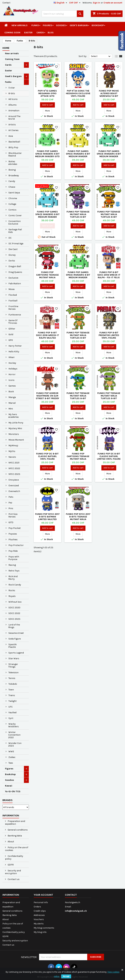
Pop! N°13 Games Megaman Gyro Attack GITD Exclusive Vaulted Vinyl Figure (47, 96)
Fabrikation (15, 284)
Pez (10, 503)
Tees (11, 763)
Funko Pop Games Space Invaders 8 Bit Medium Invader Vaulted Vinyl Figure (78, 276)
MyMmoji (13, 446)
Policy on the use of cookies (17, 849)
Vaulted (12, 712)
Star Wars (14, 658)
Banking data (14, 836)
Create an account (113, 3)
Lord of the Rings (14, 626)
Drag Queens (15, 272)
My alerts (39, 924)
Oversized (14, 486)
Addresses (39, 915)
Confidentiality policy (14, 857)
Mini (11, 409)
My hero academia (13, 416)
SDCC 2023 (14, 619)
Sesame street (16, 633)
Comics (12, 210)
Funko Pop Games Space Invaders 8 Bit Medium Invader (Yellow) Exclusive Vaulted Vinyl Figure (78, 156)
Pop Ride (13, 551)
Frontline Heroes (13, 308)
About (11, 842)
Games (12, 386)
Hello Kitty (14, 352)
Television (14, 673)
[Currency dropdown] (75, 3)
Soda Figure (15, 639)
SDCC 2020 (14, 608)
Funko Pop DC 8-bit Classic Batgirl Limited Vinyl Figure (109, 456)
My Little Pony (16, 423)
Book (11, 392)
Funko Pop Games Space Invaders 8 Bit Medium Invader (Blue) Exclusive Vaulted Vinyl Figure (47, 217)
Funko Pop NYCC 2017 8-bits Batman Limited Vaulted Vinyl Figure (47, 518)
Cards (40, 33)
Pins (11, 508)
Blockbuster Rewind (15, 154)
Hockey (12, 363)
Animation (14, 111)
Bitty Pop (13, 147)
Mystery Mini (15, 428)
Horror (12, 374)
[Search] (62, 14)
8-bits (12, 93)
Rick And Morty (13, 578)
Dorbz (12, 261)
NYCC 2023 (14, 474)
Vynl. (11, 718)
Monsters (14, 434)
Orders (37, 907)
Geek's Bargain (79, 25)
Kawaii (9, 786)
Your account (43, 895)
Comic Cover (15, 215)
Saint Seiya (14, 193)
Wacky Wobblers (14, 725)
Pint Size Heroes (13, 515)
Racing (12, 565)
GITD (11, 522)
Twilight (13, 701)
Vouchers (39, 919)
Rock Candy (15, 585)
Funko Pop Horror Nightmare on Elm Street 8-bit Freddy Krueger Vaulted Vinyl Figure (47, 398)
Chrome (13, 198)
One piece (14, 480)
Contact (6, 3)
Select (101, 56)
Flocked (13, 295)
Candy (12, 181)
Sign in (96, 3)
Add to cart (47, 105)
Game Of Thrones (13, 322)
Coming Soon (12, 33)
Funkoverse (15, 315)
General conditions (17, 830)
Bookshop (98, 25)
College (12, 204)
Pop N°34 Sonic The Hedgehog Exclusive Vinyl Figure (78, 93)
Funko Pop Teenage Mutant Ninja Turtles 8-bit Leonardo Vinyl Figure (78, 398)
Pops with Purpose (14, 558)
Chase (12, 187)
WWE (11, 751)
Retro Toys (14, 571)
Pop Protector (16, 545)
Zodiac (12, 757)
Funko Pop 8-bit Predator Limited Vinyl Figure (109, 335)
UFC (11, 707)
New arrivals (20, 25)
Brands (7, 800)
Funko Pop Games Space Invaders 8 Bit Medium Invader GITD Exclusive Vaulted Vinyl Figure (47, 156)
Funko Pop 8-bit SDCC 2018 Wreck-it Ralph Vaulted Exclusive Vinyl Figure (47, 338)
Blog (51, 33)
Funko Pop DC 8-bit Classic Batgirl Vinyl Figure (47, 456)
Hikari (11, 357)
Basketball (14, 142)
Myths (12, 451)
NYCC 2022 (14, 468)
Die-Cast (13, 249)
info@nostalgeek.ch (76, 911)
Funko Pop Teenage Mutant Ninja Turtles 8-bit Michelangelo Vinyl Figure (78, 338)
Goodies (61, 25)
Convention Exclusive (14, 222)
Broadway (14, 175)
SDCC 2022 (14, 613)
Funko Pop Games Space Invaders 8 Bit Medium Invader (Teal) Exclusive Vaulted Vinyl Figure (109, 156)
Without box (15, 602)
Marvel (12, 403)
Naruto (12, 457)
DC (10, 238)
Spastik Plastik (12, 646)
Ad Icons (13, 99)
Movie (11, 289)
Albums (13, 105)
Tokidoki (13, 684)
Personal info (41, 902)
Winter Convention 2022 (14, 735)
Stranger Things (13, 665)
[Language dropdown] (61, 3)
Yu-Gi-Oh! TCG (13, 791)
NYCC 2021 (14, 463)
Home (6, 48)
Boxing (12, 170)
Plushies (13, 540)
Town (11, 690)
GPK (11, 340)
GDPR (10, 865)
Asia (11, 136)
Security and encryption (13, 872)
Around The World (14, 118)
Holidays (13, 369)
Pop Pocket (15, 528)
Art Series (14, 130)
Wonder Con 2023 (15, 744)
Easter (28, 33)
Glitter (12, 329)
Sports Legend (16, 653)
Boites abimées (13, 163)
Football (13, 301)
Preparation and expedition (15, 823)
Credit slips (40, 911)
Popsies (13, 534)
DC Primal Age (16, 244)
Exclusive (13, 278)
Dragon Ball (15, 266)
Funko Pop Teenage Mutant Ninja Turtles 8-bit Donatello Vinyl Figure (109, 398)
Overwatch (14, 491)
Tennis (12, 678)
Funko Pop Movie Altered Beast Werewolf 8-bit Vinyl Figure (109, 95)
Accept (66, 976)
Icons (11, 380)
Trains (12, 695)
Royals (12, 596)
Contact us (13, 879)
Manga (12, 397)
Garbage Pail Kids (15, 231)
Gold (11, 334)
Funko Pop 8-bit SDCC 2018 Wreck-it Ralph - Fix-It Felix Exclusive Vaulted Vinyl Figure (109, 277)
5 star (12, 88)
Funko (35, 25)
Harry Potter (15, 346)
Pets (11, 497)
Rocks (12, 590)
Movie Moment (16, 440)
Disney (12, 255)
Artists (12, 125)
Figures (47, 25)
